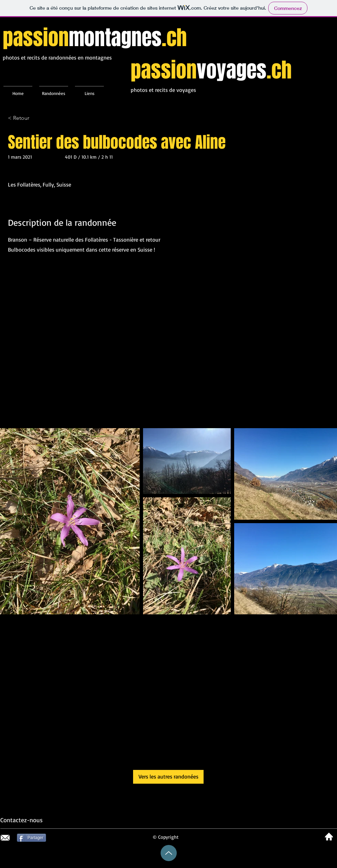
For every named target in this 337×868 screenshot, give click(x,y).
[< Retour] (32, 118)
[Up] (169, 853)
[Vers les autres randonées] (168, 777)
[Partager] (31, 838)
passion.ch (95, 38)
